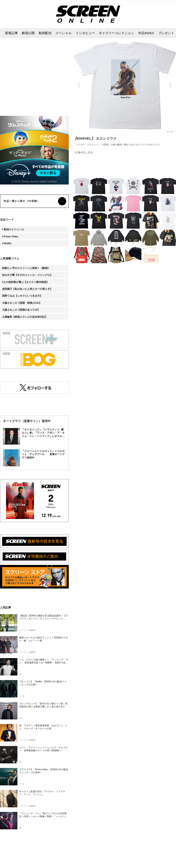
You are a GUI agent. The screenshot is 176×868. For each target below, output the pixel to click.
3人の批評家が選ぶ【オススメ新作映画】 (25, 282)
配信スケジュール (14, 229)
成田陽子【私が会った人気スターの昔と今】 (27, 289)
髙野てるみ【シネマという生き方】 (22, 296)
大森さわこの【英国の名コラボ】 (21, 310)
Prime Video (11, 236)
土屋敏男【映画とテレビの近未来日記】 (25, 317)
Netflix (8, 243)
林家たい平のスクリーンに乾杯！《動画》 (26, 268)
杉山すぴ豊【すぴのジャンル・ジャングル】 (27, 275)
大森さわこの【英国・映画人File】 (22, 303)
